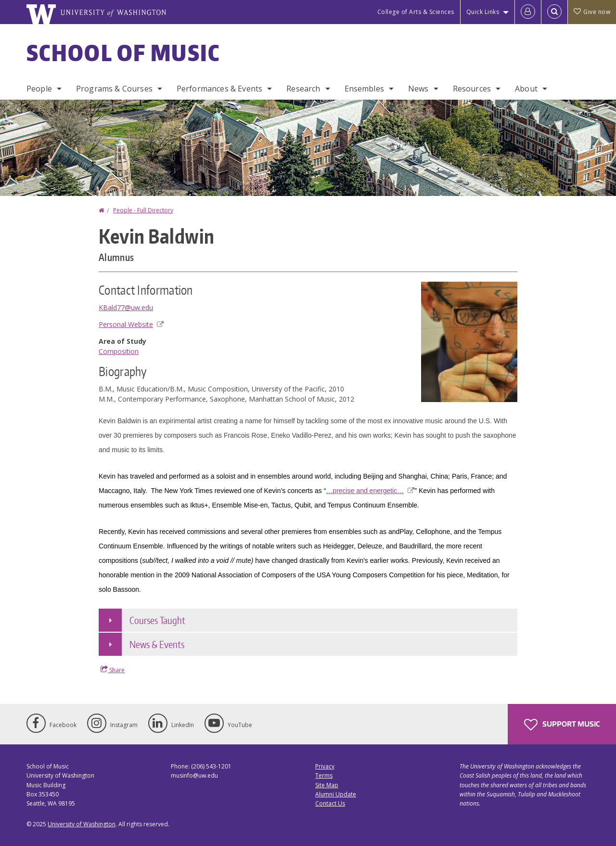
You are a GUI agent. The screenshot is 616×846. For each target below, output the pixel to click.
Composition (119, 351)
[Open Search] (554, 12)
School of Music (123, 52)
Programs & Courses (114, 89)
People (39, 89)
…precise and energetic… (370, 491)
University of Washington (82, 824)
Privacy (325, 766)
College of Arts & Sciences (416, 12)
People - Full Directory (143, 210)
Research (303, 89)
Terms (324, 775)
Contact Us (330, 803)
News (418, 89)
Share (113, 670)
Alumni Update (336, 794)
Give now (592, 12)
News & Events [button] (157, 644)
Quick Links (483, 12)
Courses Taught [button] (157, 620)
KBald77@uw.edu (126, 307)
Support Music (562, 725)
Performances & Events (219, 89)
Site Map (327, 785)
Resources (472, 89)
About (526, 89)
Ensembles (364, 89)
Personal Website (131, 324)
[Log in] (528, 12)
